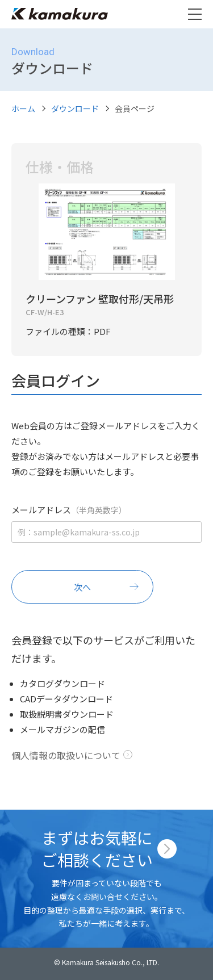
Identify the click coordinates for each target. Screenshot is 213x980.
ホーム (23, 108)
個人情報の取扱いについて (66, 755)
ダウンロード (75, 108)
